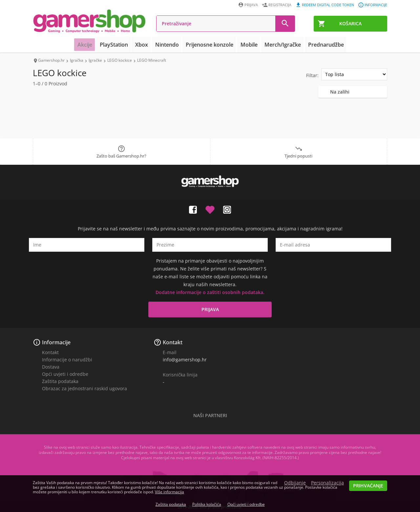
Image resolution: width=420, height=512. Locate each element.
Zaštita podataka (60, 381)
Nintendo (170, 45)
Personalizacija (327, 483)
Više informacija (169, 492)
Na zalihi (340, 92)
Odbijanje (295, 483)
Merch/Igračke (278, 45)
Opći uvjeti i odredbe (65, 374)
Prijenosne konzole (210, 45)
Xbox (147, 45)
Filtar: (312, 75)
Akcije (94, 45)
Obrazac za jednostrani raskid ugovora (84, 388)
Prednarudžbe (318, 45)
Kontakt (50, 352)
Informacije (56, 342)
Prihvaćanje (368, 486)
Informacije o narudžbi (67, 360)
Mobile (247, 45)
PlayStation (122, 45)
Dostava (51, 367)
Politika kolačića (207, 504)
